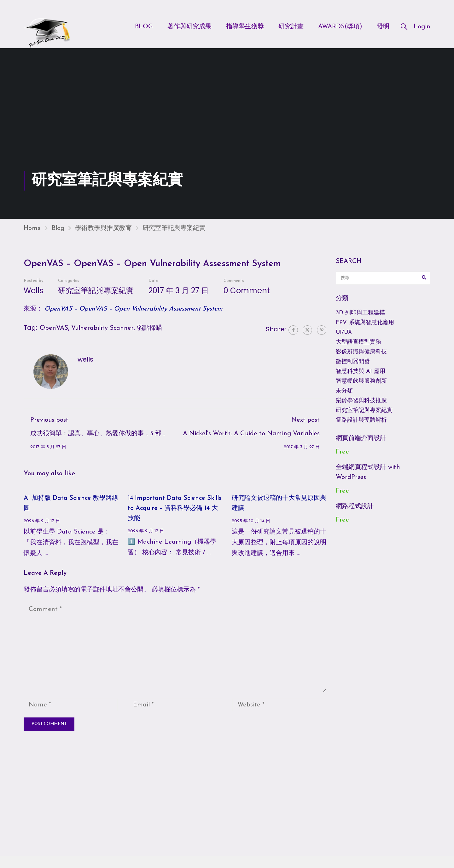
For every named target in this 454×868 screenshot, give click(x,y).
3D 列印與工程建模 (360, 319)
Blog (144, 27)
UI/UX (344, 339)
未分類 (344, 397)
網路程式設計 (355, 513)
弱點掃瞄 (149, 334)
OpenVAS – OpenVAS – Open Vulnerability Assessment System (133, 315)
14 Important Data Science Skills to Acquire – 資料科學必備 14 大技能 (175, 515)
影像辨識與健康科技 (361, 358)
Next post (306, 426)
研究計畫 (291, 27)
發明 (383, 27)
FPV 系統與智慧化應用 (365, 329)
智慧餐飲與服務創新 (361, 388)
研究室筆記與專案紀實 (174, 235)
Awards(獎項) (340, 27)
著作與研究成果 (189, 27)
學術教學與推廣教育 (103, 235)
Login (422, 27)
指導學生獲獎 (245, 27)
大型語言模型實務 (358, 348)
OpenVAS (54, 334)
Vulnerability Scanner (102, 334)
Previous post (49, 426)
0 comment (247, 297)
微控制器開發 (353, 368)
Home (32, 235)
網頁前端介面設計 (361, 445)
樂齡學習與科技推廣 (361, 407)
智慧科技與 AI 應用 (361, 378)
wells (33, 297)
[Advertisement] (227, 130)
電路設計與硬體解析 (361, 427)
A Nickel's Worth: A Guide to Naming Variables (251, 440)
